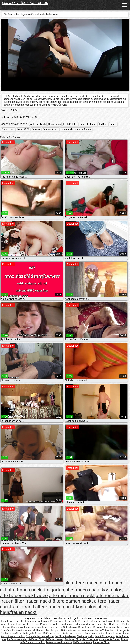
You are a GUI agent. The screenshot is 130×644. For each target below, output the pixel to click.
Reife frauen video (17, 639)
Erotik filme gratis (105, 636)
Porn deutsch (98, 624)
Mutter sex (39, 630)
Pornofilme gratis (120, 630)
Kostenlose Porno (47, 621)
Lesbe (113, 124)
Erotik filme (64, 621)
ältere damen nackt (73, 601)
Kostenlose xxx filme (20, 624)
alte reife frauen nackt (72, 595)
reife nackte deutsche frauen (76, 129)
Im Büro (103, 124)
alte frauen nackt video (24, 595)
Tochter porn (53, 630)
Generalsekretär (88, 124)
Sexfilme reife (90, 639)
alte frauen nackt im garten (36, 590)
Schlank (36, 129)
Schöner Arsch (51, 129)
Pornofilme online (95, 633)
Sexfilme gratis (81, 624)
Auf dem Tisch (38, 124)
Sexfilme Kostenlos (102, 621)
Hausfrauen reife (11, 621)
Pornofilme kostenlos (60, 624)
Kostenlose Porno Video (95, 630)
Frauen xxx (54, 627)
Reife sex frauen (54, 639)
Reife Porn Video (81, 621)
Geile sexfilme (39, 627)
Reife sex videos (52, 633)
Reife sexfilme (36, 639)
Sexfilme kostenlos (65, 636)
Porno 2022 (23, 129)
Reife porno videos (73, 633)
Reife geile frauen (22, 630)
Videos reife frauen (110, 639)
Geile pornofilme (20, 627)
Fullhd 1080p (70, 124)
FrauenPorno (40, 624)
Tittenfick (6, 630)
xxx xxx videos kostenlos (25, 2)
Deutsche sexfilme (11, 633)
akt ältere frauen (81, 583)
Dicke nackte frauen (105, 627)
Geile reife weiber (71, 630)
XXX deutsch (114, 624)
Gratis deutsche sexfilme (40, 636)
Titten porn (123, 627)
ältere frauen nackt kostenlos (66, 607)
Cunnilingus (54, 124)
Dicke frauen (85, 627)
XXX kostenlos (69, 627)
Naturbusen (8, 129)
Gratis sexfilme (73, 639)
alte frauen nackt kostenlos (94, 590)
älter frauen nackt (33, 601)
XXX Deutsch (28, 621)
